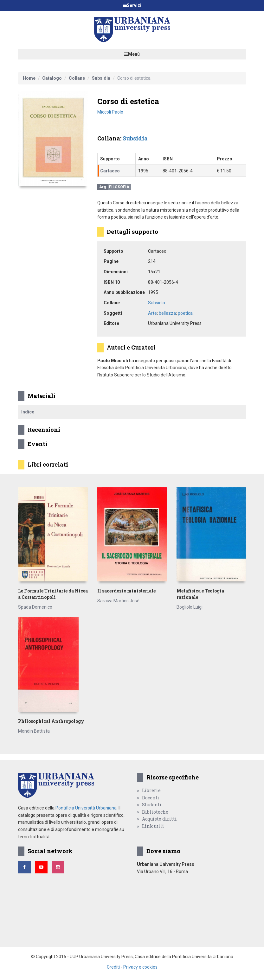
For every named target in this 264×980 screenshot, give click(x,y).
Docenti (151, 798)
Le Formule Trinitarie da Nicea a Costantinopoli (53, 594)
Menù (132, 54)
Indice (28, 412)
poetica (185, 313)
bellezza (167, 313)
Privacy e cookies (140, 967)
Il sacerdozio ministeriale (126, 591)
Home (29, 78)
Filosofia (119, 187)
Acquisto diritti (159, 819)
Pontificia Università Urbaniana (86, 808)
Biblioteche (155, 812)
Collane (77, 78)
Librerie (151, 790)
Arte (152, 313)
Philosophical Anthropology (51, 721)
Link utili (153, 826)
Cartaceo (110, 171)
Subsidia (101, 78)
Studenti (152, 805)
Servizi (132, 5)
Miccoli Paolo (110, 112)
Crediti (113, 967)
